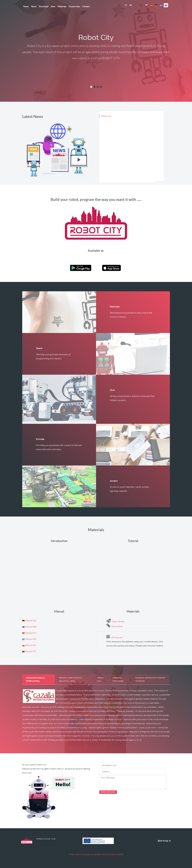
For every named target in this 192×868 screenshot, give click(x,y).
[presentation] (39, 680)
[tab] (39, 679)
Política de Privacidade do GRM (83, 854)
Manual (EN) (31, 627)
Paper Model (118, 622)
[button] (91, 87)
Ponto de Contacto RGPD (112, 854)
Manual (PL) (31, 645)
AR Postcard (117, 638)
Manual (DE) (31, 621)
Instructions (117, 626)
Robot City (106, 116)
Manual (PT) (31, 651)
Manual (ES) (31, 633)
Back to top (165, 841)
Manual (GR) (31, 639)
